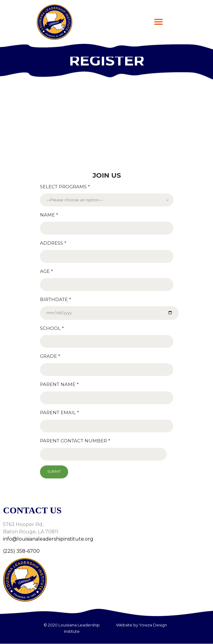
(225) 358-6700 (21, 551)
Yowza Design (153, 625)
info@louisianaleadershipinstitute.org (48, 539)
